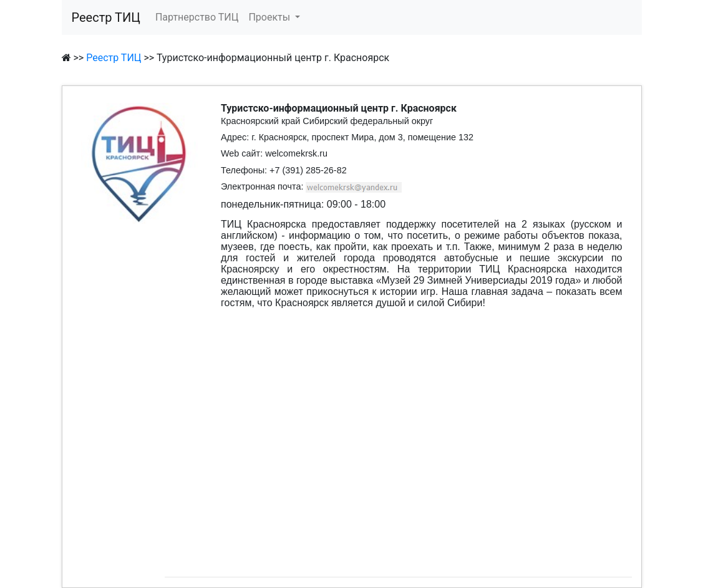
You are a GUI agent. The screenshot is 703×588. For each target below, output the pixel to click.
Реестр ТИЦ (106, 17)
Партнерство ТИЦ (197, 17)
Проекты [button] (270, 17)
